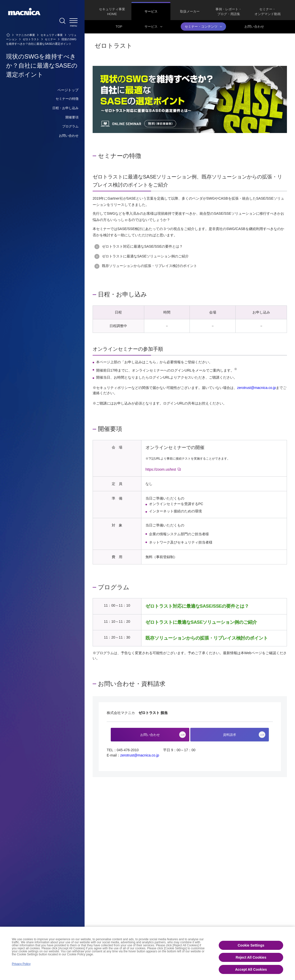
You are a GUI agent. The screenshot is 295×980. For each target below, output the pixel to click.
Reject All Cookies (251, 957)
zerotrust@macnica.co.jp (256, 388)
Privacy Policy (21, 964)
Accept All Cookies (251, 969)
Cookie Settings (251, 945)
